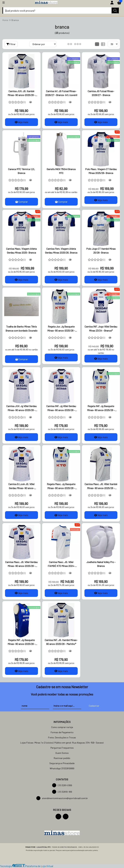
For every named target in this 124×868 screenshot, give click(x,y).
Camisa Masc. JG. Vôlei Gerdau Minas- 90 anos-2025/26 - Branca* (21, 564)
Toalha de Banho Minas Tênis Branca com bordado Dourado (21, 329)
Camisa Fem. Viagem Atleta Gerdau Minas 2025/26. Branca (61, 251)
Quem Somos (62, 753)
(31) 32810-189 (62, 792)
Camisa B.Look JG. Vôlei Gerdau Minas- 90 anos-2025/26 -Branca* (21, 487)
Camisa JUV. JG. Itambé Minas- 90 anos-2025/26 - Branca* (21, 93)
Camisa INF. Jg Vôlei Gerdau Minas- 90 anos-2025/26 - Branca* (61, 409)
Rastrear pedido (62, 758)
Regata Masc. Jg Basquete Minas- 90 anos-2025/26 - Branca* (61, 487)
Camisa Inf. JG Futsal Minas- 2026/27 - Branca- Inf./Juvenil (61, 93)
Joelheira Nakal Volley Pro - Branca (101, 564)
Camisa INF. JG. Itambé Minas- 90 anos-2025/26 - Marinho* (61, 642)
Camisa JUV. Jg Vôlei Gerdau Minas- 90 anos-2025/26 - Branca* (21, 409)
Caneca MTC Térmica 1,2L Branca (21, 171)
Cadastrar (94, 706)
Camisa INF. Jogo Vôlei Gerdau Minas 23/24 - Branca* (101, 329)
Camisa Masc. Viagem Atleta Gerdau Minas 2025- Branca (21, 251)
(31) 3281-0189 (62, 785)
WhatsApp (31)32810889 (62, 769)
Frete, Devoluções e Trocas (62, 738)
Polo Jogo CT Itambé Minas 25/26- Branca (101, 251)
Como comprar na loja (62, 727)
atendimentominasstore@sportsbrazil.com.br (62, 798)
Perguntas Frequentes (62, 748)
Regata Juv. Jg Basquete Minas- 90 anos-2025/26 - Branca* (61, 329)
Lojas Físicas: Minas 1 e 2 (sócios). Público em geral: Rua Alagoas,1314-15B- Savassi (62, 743)
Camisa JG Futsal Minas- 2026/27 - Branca (101, 93)
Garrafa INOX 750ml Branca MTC (61, 171)
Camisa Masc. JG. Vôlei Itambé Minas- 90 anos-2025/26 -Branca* (101, 487)
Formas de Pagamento (62, 732)
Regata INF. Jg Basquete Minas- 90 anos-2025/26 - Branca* (101, 409)
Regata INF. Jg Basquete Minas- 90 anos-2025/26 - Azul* (21, 642)
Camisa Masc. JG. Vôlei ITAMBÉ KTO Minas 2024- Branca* (61, 564)
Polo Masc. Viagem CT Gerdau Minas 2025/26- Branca (101, 171)
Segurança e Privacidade (62, 763)
